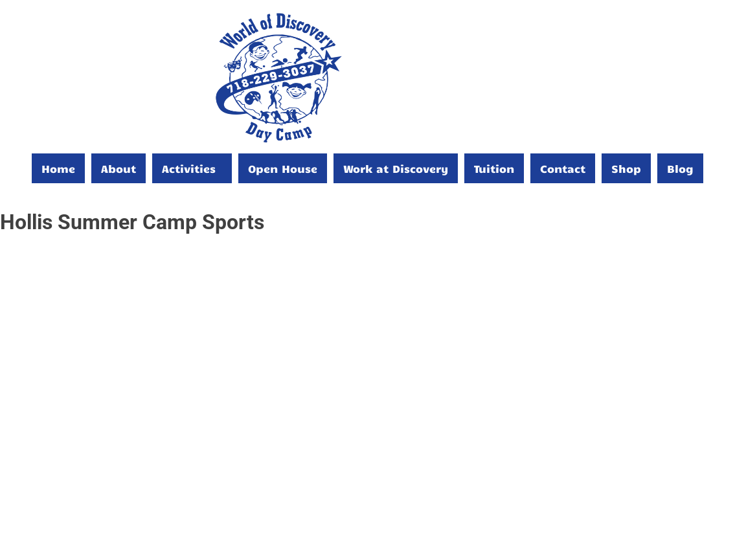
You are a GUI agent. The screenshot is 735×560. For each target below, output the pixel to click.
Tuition (494, 168)
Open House (283, 168)
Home (58, 168)
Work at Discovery (396, 168)
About (119, 168)
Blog (680, 168)
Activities (189, 168)
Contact (563, 168)
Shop (626, 168)
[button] (192, 168)
